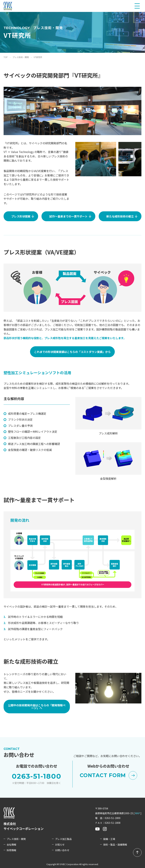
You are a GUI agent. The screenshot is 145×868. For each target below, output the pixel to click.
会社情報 (11, 845)
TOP (6, 57)
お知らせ (60, 845)
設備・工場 (109, 839)
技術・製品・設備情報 (115, 845)
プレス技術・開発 (21, 57)
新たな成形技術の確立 (124, 215)
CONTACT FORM (108, 775)
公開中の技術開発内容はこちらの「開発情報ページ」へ (37, 707)
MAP (137, 813)
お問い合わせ (62, 850)
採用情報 (11, 850)
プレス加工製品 (63, 839)
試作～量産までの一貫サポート (72, 215)
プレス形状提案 (24, 215)
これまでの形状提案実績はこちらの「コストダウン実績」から (72, 352)
